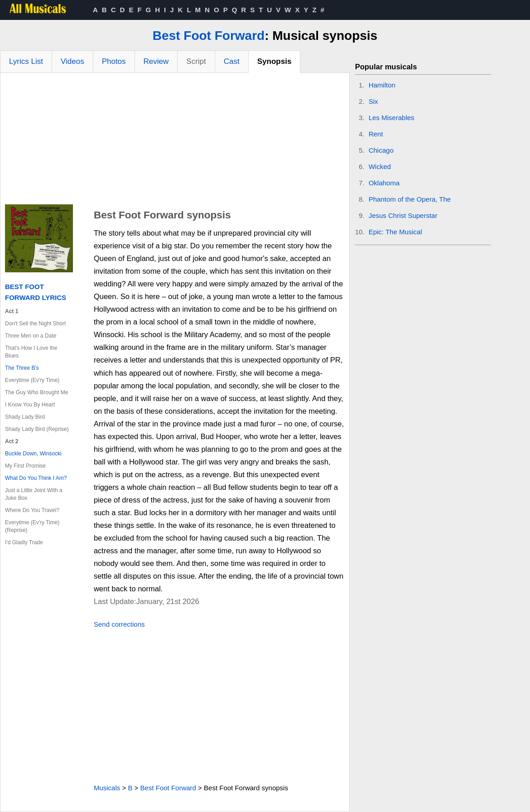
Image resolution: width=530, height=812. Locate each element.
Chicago (381, 150)
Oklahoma (384, 183)
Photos (114, 61)
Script (196, 61)
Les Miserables (392, 118)
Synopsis (275, 61)
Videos (72, 61)
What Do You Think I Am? (36, 478)
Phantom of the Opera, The (410, 199)
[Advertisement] (175, 141)
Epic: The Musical (395, 232)
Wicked (380, 167)
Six (373, 101)
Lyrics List (26, 61)
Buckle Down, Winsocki (33, 454)
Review (156, 61)
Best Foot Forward (209, 36)
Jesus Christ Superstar (403, 215)
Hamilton (382, 85)
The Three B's (22, 368)
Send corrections (119, 624)
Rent (376, 134)
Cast (232, 61)
